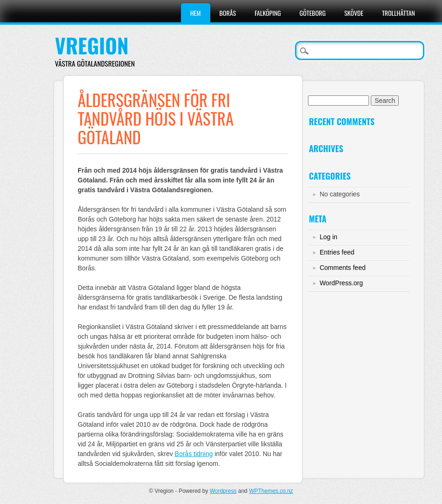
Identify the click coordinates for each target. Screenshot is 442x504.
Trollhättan (398, 13)
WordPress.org (341, 283)
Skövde (354, 13)
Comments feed (343, 268)
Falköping (268, 13)
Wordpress (223, 491)
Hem (196, 13)
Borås (228, 13)
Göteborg (313, 13)
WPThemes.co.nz (271, 491)
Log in (328, 237)
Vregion (92, 45)
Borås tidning (194, 454)
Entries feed (337, 252)
